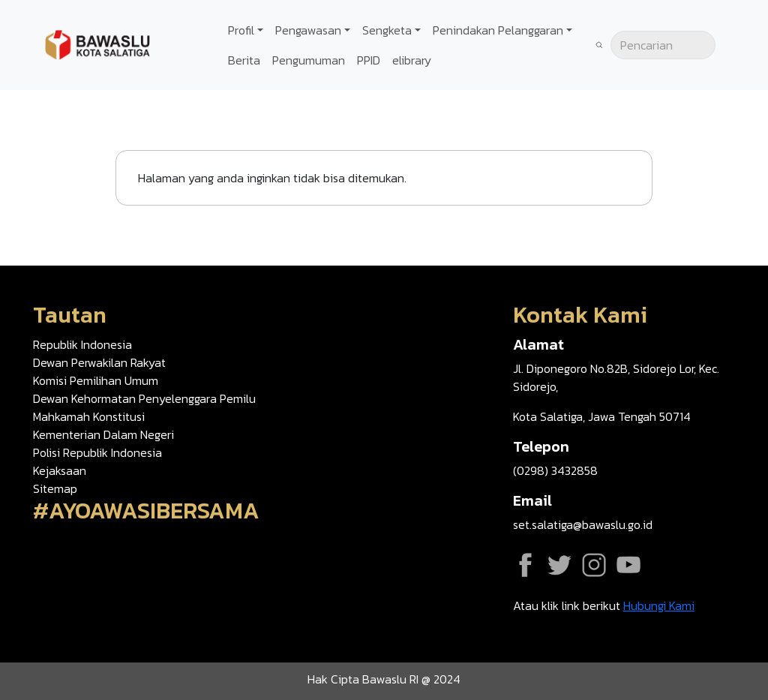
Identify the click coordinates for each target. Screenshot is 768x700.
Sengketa (387, 30)
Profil (241, 30)
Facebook (525, 565)
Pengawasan (308, 30)
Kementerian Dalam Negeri (103, 434)
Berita (244, 60)
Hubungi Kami (659, 605)
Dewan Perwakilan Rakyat (99, 362)
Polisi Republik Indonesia (97, 452)
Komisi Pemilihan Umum (96, 380)
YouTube (628, 565)
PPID (369, 60)
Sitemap (55, 488)
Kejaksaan (60, 470)
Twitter (559, 565)
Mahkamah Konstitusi (89, 416)
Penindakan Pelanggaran (498, 30)
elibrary (412, 60)
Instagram (594, 565)
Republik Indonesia (82, 344)
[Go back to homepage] (97, 44)
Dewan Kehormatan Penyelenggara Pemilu (144, 398)
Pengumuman (309, 60)
